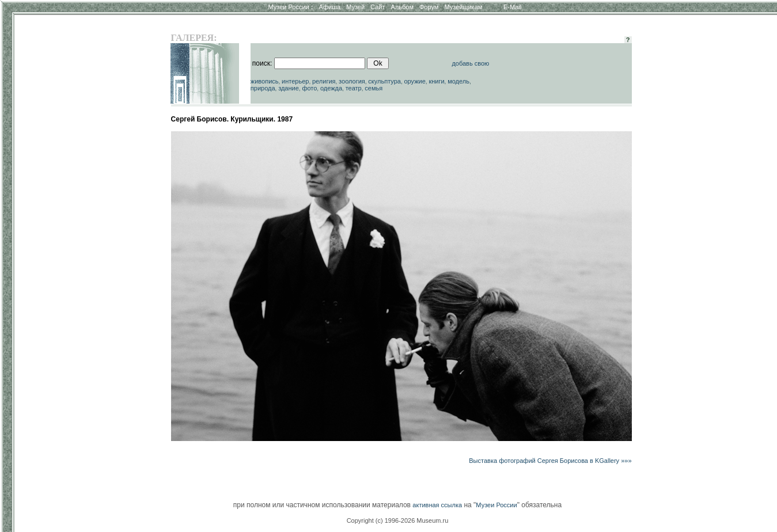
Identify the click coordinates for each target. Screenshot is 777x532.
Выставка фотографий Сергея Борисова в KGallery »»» (550, 461)
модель (458, 81)
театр (354, 88)
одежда (331, 88)
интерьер (295, 81)
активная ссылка (437, 505)
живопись (265, 81)
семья (374, 88)
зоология (352, 81)
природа (263, 88)
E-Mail (512, 7)
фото (309, 88)
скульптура (384, 81)
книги (436, 81)
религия (324, 81)
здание (289, 88)
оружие (414, 81)
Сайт (378, 7)
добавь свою (470, 63)
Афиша (330, 7)
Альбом (402, 7)
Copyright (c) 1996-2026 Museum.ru (398, 520)
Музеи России (290, 7)
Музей (355, 7)
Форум (429, 7)
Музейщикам (463, 7)
